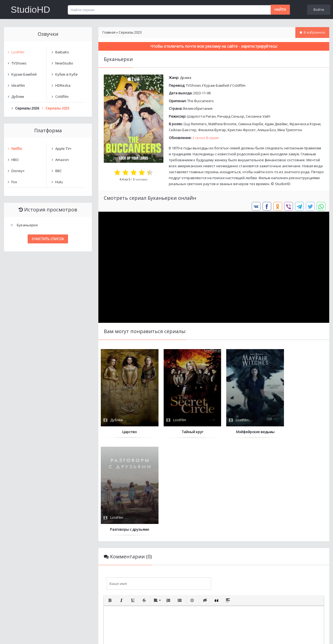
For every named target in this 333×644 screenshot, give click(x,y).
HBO (15, 160)
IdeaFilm (18, 85)
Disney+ (18, 171)
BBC (59, 171)
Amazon (62, 160)
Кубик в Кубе (67, 74)
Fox (14, 182)
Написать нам (23, 634)
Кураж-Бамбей (217, 85)
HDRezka (63, 85)
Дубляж (18, 96)
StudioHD (31, 9)
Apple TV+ (63, 149)
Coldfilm (239, 85)
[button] (110, 503)
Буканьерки (27, 225)
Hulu (59, 182)
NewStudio (64, 63)
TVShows (193, 85)
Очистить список (48, 239)
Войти (319, 9)
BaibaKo (62, 52)
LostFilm (18, 52)
